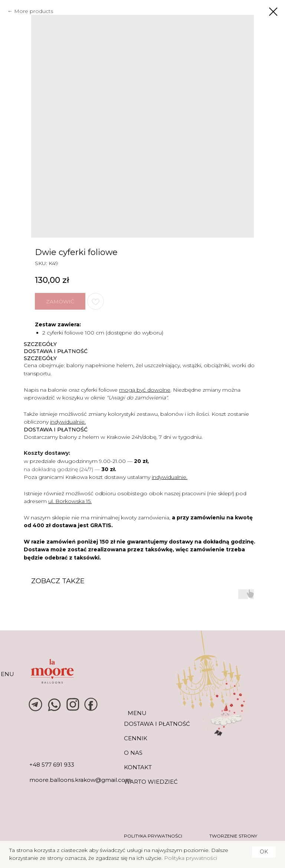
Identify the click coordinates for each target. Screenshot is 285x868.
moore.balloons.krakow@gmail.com (80, 780)
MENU (137, 713)
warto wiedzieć (151, 782)
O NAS (133, 753)
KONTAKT (138, 767)
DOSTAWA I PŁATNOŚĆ (157, 724)
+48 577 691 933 (52, 765)
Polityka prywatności (191, 858)
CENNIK (136, 738)
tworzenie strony (233, 836)
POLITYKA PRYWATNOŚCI (153, 836)
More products (34, 11)
